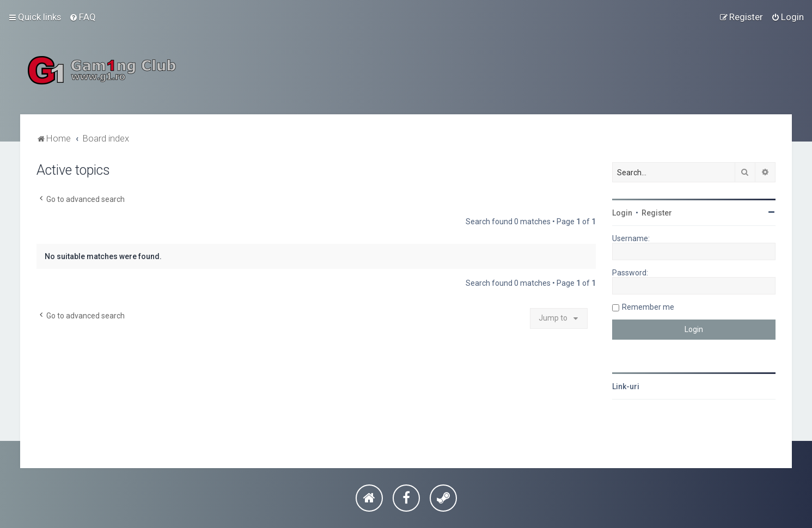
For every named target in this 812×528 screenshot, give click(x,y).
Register (657, 213)
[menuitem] (83, 17)
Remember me (648, 307)
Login (622, 213)
